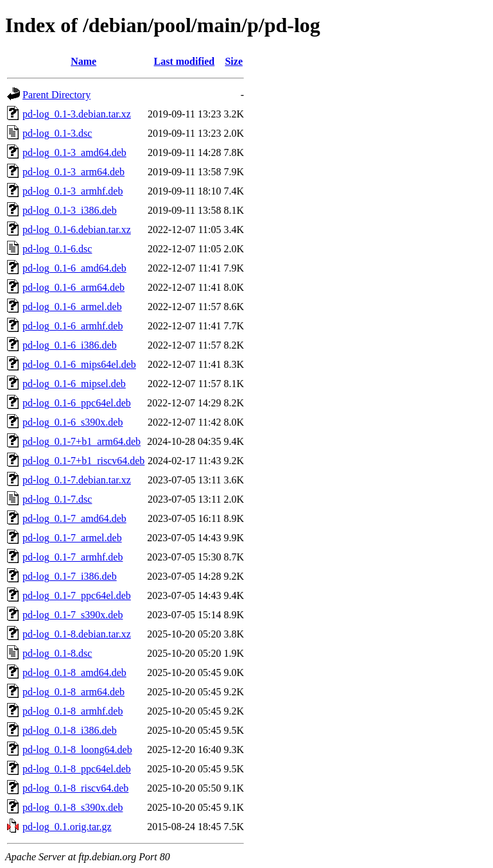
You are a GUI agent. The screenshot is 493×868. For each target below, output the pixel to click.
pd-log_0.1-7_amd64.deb (74, 518)
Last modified (185, 61)
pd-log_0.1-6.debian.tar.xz (77, 230)
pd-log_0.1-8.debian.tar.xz (77, 634)
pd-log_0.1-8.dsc (57, 653)
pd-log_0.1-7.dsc (57, 499)
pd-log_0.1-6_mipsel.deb (74, 384)
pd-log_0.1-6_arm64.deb (74, 287)
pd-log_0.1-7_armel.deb (72, 538)
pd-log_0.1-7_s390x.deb (73, 615)
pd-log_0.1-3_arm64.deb (74, 172)
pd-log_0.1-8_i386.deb (70, 730)
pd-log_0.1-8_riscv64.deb (75, 788)
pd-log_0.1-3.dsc (57, 133)
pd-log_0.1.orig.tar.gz (67, 827)
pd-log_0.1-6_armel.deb (72, 307)
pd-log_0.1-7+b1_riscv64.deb (83, 461)
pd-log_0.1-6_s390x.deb (73, 422)
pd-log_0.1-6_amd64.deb (74, 268)
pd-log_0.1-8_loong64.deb (77, 750)
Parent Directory (56, 95)
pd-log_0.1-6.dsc (57, 249)
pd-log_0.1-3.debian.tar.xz (77, 114)
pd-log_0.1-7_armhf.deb (73, 557)
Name (83, 61)
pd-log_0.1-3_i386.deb (70, 210)
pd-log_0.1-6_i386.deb (70, 345)
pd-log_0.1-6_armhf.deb (73, 326)
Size (234, 61)
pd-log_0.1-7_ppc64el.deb (77, 595)
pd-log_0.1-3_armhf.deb (73, 191)
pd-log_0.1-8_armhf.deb (73, 711)
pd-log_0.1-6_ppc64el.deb (77, 403)
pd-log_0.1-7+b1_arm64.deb (82, 441)
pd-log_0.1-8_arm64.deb (74, 692)
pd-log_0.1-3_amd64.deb (74, 152)
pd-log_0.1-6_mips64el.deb (79, 364)
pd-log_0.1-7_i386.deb (70, 576)
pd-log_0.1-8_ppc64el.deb (77, 769)
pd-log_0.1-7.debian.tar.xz (77, 480)
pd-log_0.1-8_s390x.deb (73, 807)
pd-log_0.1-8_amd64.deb (74, 673)
